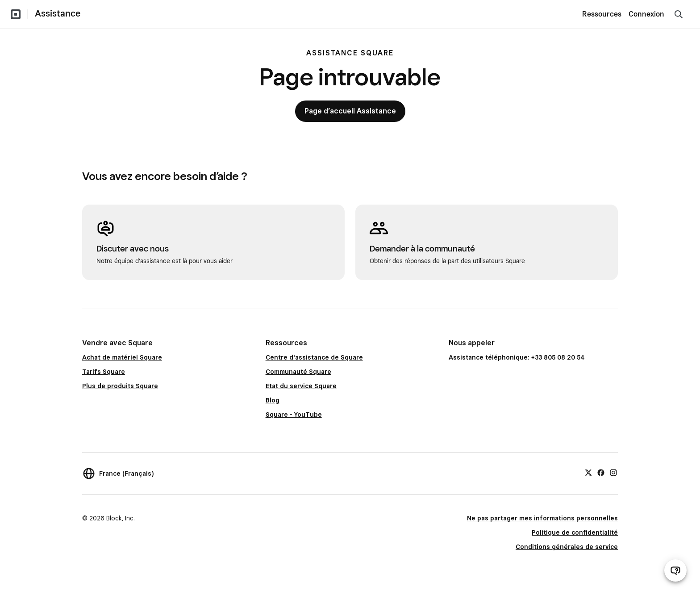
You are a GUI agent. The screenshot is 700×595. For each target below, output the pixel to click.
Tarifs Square (104, 372)
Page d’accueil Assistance (350, 111)
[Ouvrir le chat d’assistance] (675, 570)
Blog (273, 400)
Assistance (58, 13)
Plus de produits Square (120, 386)
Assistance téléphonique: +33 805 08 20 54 (517, 357)
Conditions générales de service (567, 547)
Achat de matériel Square (122, 357)
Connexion (646, 14)
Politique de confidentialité (575, 532)
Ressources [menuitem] (602, 14)
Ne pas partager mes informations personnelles (542, 518)
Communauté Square (298, 372)
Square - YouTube (294, 415)
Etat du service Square (301, 386)
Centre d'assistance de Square (314, 357)
